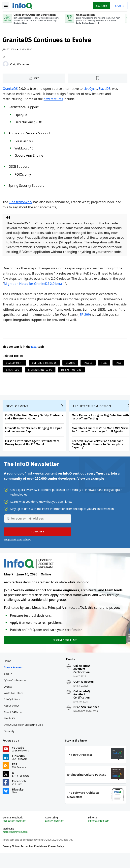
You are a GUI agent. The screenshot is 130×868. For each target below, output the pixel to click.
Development (15, 369)
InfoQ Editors (12, 711)
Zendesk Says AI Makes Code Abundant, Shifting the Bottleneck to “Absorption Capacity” (98, 453)
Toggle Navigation (6, 6)
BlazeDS (105, 90)
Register (101, 6)
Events (8, 698)
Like (37, 79)
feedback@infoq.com (15, 835)
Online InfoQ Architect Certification (82, 681)
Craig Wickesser (20, 65)
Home (8, 672)
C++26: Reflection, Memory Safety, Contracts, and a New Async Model (35, 425)
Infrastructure (72, 376)
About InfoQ (12, 717)
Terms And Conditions (34, 860)
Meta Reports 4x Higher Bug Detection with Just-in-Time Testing (101, 425)
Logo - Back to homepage (23, 5)
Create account (14, 679)
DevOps (71, 369)
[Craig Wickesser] (6, 65)
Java (34, 353)
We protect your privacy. (17, 549)
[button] (38, 541)
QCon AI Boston (83, 693)
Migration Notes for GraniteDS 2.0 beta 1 (35, 290)
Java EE (89, 369)
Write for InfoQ (14, 704)
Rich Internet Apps (41, 376)
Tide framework (21, 203)
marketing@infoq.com (16, 846)
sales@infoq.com (55, 835)
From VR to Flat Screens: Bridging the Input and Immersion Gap (34, 438)
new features (54, 100)
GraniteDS (11, 90)
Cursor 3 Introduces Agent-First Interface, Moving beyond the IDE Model (33, 451)
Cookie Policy (57, 860)
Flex (105, 369)
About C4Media (14, 723)
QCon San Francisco (86, 719)
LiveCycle (91, 90)
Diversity (10, 743)
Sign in (119, 6)
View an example (91, 488)
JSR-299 (93, 321)
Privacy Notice (12, 860)
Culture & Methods (45, 369)
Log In (9, 685)
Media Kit (10, 730)
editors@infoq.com (98, 835)
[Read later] (98, 79)
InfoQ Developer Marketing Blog (24, 736)
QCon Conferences (16, 692)
